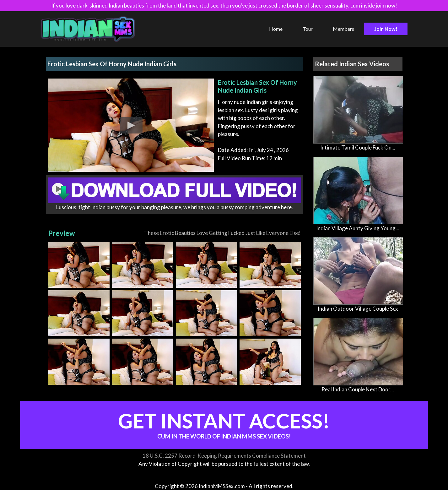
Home (276, 29)
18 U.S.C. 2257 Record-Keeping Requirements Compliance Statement (224, 456)
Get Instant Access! (224, 424)
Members (343, 29)
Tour (308, 29)
